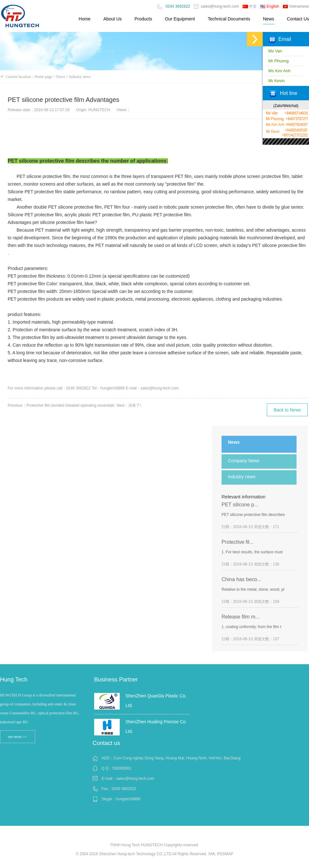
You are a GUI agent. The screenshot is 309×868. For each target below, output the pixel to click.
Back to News (287, 410)
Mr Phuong (278, 61)
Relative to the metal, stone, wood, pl (253, 589)
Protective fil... (237, 542)
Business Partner (116, 680)
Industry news (80, 77)
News (269, 19)
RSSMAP (225, 854)
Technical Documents (229, 19)
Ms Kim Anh (279, 71)
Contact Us (298, 19)
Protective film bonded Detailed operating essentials (71, 405)
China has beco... (241, 579)
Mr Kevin (276, 81)
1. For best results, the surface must (252, 552)
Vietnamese (296, 6)
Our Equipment (180, 19)
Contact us (106, 743)
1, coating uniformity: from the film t (251, 627)
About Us (113, 19)
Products (143, 19)
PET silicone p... (240, 505)
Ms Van (275, 51)
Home (84, 19)
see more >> (18, 737)
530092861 (122, 768)
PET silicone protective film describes (253, 515)
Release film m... (241, 617)
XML (212, 854)
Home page (43, 77)
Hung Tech (14, 680)
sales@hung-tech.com (216, 6)
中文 (250, 6)
